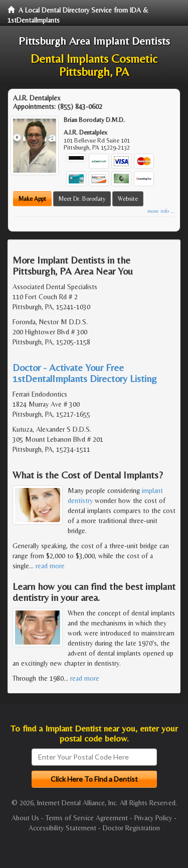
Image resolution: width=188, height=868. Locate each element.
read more (50, 566)
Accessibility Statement (62, 828)
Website (128, 199)
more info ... (161, 211)
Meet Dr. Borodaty (82, 199)
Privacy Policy (153, 818)
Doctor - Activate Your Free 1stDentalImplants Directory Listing (85, 373)
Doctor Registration (131, 828)
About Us (25, 818)
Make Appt (32, 199)
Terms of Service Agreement (87, 818)
